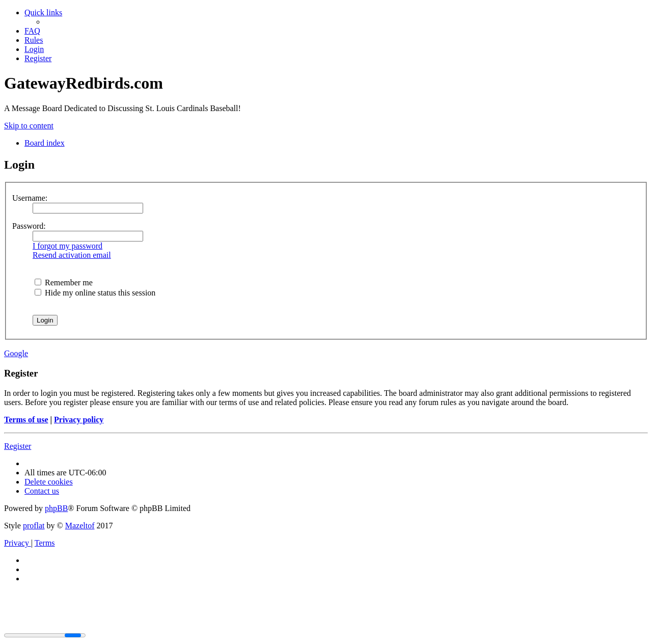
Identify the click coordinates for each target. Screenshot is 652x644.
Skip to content (29, 126)
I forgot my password (67, 246)
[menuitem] (32, 31)
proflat (34, 526)
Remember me (64, 283)
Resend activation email (72, 255)
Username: (30, 198)
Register (18, 446)
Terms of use (26, 420)
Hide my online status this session (95, 293)
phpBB (56, 508)
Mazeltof (80, 526)
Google (16, 353)
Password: (29, 226)
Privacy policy (79, 420)
